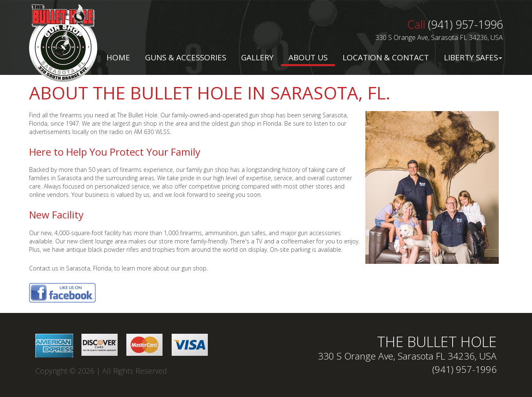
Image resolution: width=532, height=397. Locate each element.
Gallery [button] (257, 57)
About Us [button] (308, 57)
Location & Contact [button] (386, 57)
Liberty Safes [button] (473, 57)
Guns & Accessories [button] (186, 57)
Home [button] (118, 57)
